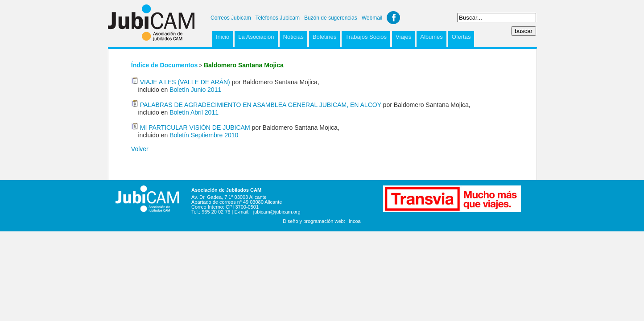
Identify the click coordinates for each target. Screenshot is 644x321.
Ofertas (461, 37)
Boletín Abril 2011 (194, 112)
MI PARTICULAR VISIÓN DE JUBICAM (195, 128)
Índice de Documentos (164, 65)
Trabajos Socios (366, 37)
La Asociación (256, 37)
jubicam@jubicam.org (277, 212)
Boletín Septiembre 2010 (204, 135)
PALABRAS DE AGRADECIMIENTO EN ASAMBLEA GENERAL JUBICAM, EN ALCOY (261, 105)
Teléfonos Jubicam (278, 18)
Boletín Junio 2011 (195, 90)
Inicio (223, 37)
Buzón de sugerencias (331, 18)
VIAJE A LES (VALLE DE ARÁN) (185, 82)
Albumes (431, 37)
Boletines (324, 37)
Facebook (393, 18)
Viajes (403, 37)
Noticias (293, 37)
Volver (140, 149)
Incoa (355, 221)
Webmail (372, 18)
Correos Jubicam (231, 18)
